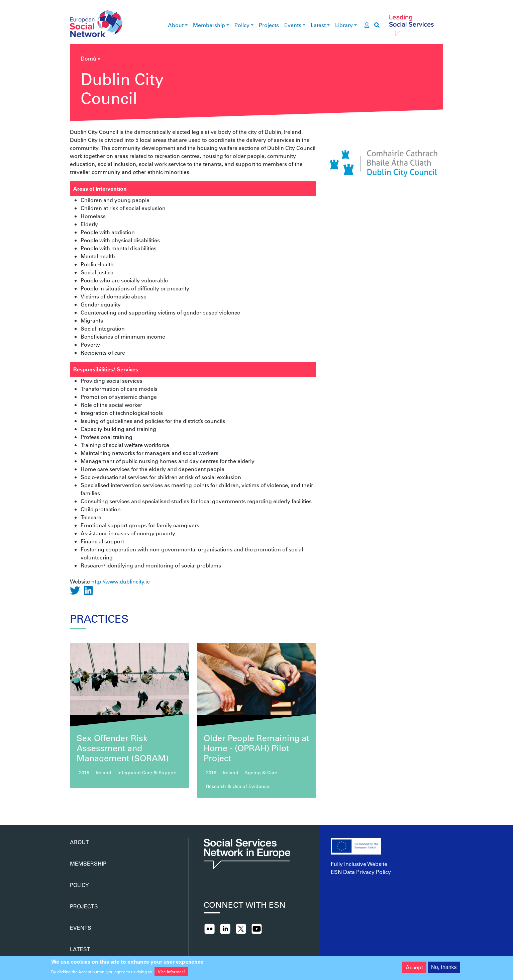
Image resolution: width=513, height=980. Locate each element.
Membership (209, 25)
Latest (318, 25)
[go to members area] (367, 25)
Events (293, 25)
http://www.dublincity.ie (121, 581)
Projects (269, 25)
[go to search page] (377, 25)
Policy (242, 25)
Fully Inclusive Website (359, 864)
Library (344, 25)
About (176, 25)
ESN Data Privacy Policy (361, 872)
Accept (414, 969)
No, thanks (444, 969)
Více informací (171, 974)
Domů (88, 58)
